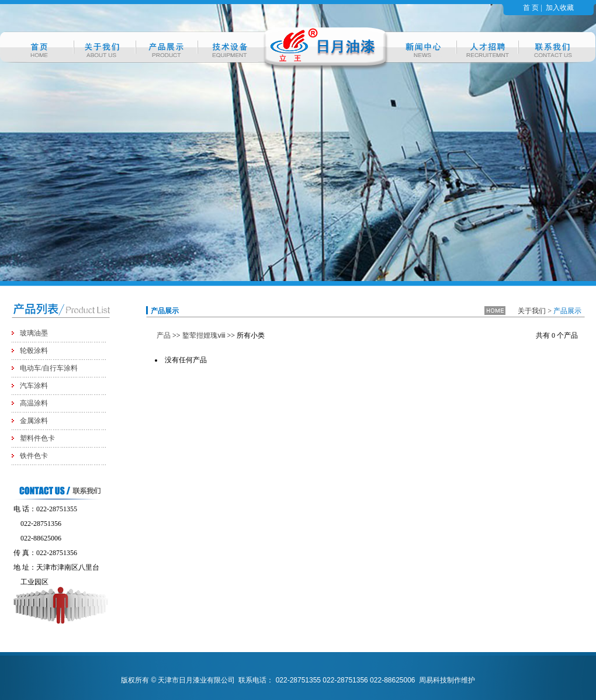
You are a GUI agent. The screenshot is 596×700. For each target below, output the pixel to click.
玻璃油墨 (34, 333)
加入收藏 (560, 8)
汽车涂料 (34, 386)
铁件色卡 (34, 456)
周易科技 (433, 680)
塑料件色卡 (37, 438)
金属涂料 (34, 421)
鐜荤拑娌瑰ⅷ (204, 335)
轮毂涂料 (34, 351)
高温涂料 (34, 403)
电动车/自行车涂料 (49, 368)
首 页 (531, 8)
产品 (164, 335)
